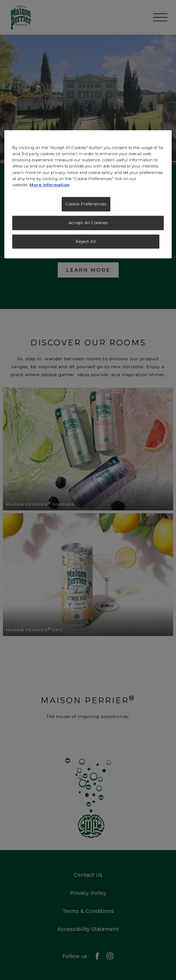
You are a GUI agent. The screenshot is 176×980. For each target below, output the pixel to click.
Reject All (86, 241)
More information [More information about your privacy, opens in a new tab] (50, 184)
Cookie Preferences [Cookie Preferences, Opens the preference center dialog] (86, 204)
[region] (88, 194)
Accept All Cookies (88, 222)
